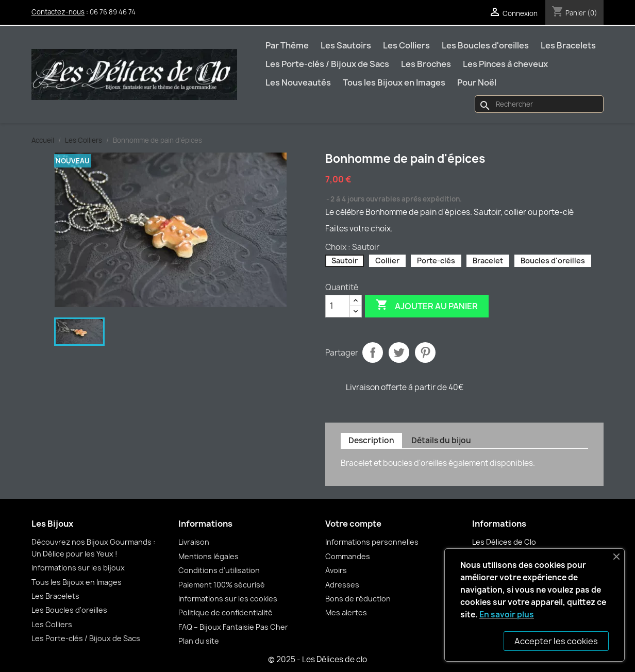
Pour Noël (477, 82)
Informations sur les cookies (228, 599)
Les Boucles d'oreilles (485, 45)
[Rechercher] (539, 104)
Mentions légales (208, 556)
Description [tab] (371, 440)
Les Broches (426, 64)
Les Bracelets (568, 45)
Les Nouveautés (298, 82)
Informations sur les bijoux (78, 568)
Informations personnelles (372, 542)
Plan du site (199, 641)
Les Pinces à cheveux (505, 64)
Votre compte (353, 524)
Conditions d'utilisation (219, 570)
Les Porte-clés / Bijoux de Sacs (327, 64)
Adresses (342, 585)
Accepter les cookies (556, 641)
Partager (373, 352)
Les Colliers (406, 45)
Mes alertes (346, 612)
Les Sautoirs (346, 45)
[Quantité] (338, 306)
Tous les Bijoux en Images (394, 82)
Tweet (399, 352)
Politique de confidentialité (225, 612)
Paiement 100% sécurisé (222, 585)
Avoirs (336, 570)
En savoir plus (507, 615)
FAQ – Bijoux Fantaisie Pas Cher (233, 627)
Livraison (194, 542)
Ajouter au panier (427, 306)
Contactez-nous (58, 12)
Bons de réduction (358, 599)
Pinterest (425, 352)
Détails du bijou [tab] (441, 440)
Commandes (348, 556)
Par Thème (287, 45)
